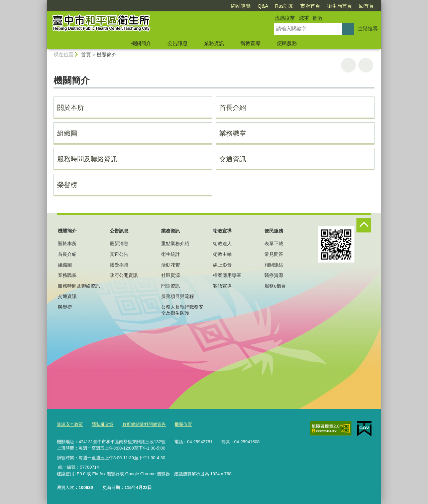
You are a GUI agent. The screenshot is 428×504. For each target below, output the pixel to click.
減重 (304, 18)
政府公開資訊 (124, 275)
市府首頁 (310, 6)
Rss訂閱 (284, 6)
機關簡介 (141, 43)
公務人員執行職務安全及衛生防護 (182, 310)
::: (44, 3)
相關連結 (274, 265)
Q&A (263, 6)
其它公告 (119, 254)
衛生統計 (171, 254)
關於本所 (71, 108)
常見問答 (274, 254)
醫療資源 (274, 275)
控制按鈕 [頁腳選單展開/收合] (364, 225)
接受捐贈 (119, 265)
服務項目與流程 (178, 296)
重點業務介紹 (175, 243)
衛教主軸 (222, 254)
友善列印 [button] (348, 65)
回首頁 (366, 6)
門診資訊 (171, 286)
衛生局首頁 (340, 6)
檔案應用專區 (227, 275)
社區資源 (171, 275)
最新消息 (119, 243)
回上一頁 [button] (366, 65)
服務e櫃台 (275, 286)
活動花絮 (171, 265)
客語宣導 (222, 286)
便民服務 (287, 43)
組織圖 (67, 133)
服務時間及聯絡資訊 (87, 159)
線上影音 (222, 265)
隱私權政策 (102, 424)
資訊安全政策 (70, 424)
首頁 (86, 55)
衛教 (318, 18)
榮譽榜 (67, 185)
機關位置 (183, 424)
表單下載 (274, 243)
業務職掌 (233, 133)
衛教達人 (222, 243)
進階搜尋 (368, 29)
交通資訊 (233, 159)
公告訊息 (178, 43)
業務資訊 (214, 43)
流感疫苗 (285, 18)
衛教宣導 (250, 43)
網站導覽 (241, 6)
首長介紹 (233, 108)
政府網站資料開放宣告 (144, 424)
